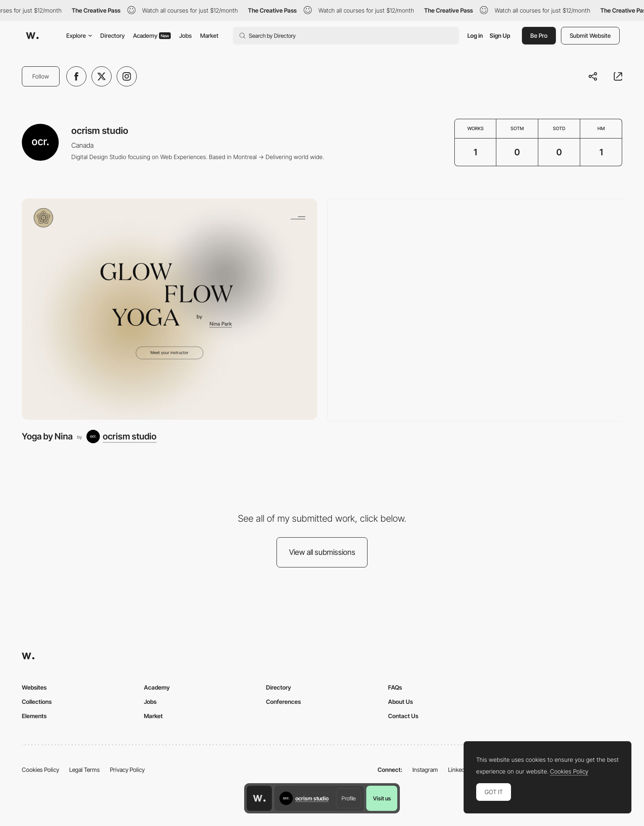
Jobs (185, 35)
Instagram (425, 770)
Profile (349, 798)
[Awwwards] (32, 36)
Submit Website (590, 35)
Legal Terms (85, 770)
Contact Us (403, 716)
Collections (37, 702)
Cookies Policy (40, 770)
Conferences (283, 702)
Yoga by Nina (47, 436)
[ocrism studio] (121, 437)
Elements (34, 716)
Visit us (382, 798)
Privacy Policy (127, 770)
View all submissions (322, 552)
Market (209, 35)
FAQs (395, 687)
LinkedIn (459, 770)
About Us (400, 702)
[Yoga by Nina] (169, 309)
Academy (152, 35)
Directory (112, 35)
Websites (34, 687)
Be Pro (539, 35)
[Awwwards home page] (259, 798)
